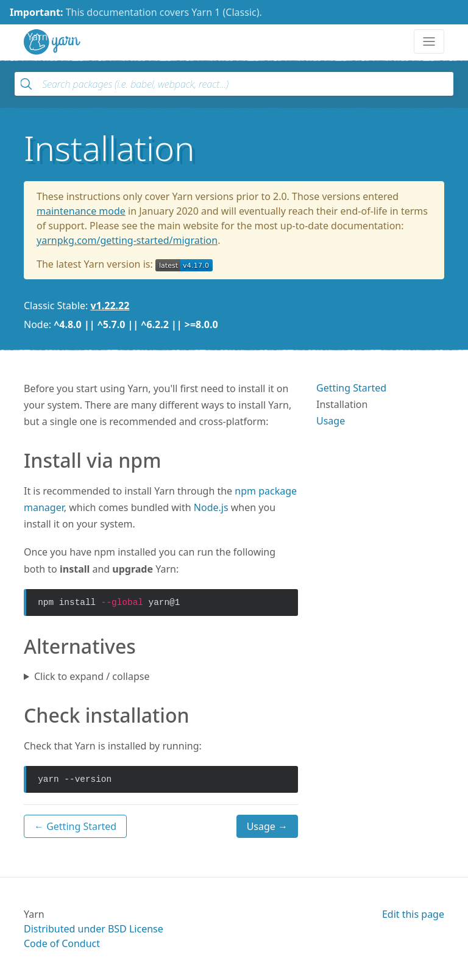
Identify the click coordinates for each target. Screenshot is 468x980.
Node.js (211, 507)
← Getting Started (75, 826)
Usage (331, 421)
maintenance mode (81, 211)
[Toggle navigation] (429, 41)
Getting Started (351, 388)
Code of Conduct (62, 943)
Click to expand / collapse (92, 676)
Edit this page (413, 914)
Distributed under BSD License (94, 929)
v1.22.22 (110, 306)
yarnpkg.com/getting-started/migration (127, 240)
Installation (342, 404)
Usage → (267, 826)
